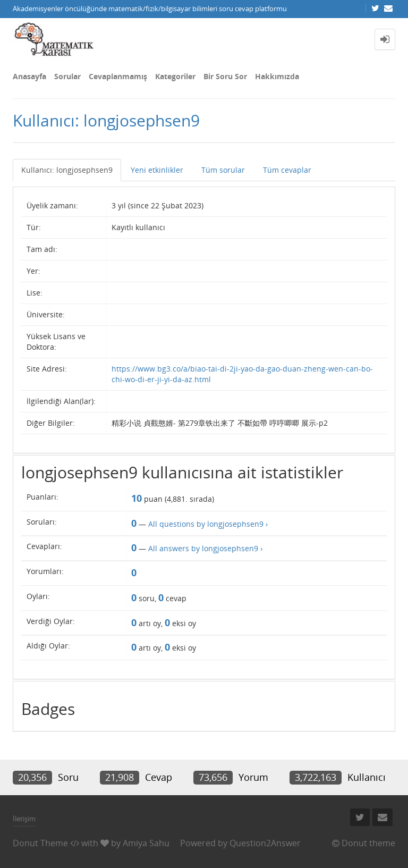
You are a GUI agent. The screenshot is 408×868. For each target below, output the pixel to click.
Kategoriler (175, 76)
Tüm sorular (223, 170)
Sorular (67, 76)
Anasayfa (29, 76)
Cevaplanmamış (118, 76)
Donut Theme (40, 843)
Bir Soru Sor (225, 76)
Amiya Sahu (146, 843)
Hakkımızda (277, 76)
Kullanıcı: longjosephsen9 (67, 170)
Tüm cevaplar (287, 170)
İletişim (24, 819)
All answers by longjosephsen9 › (205, 548)
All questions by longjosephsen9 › (208, 524)
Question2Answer (265, 843)
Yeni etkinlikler (157, 170)
